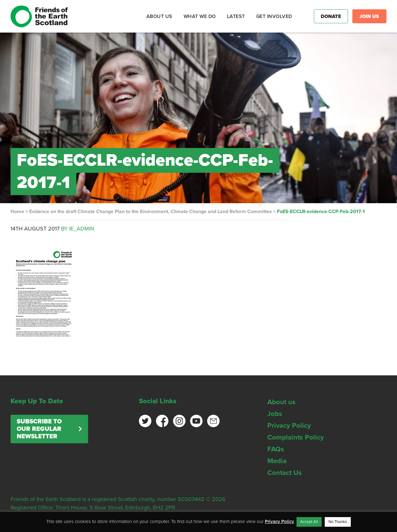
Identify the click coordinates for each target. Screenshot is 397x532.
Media (277, 461)
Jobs (275, 414)
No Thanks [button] (338, 522)
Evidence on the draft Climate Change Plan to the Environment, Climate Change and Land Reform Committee (151, 212)
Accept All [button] (309, 522)
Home (17, 212)
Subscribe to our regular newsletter (39, 429)
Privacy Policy (289, 426)
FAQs (276, 449)
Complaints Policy (296, 437)
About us (281, 402)
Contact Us (285, 473)
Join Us (369, 16)
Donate (331, 16)
